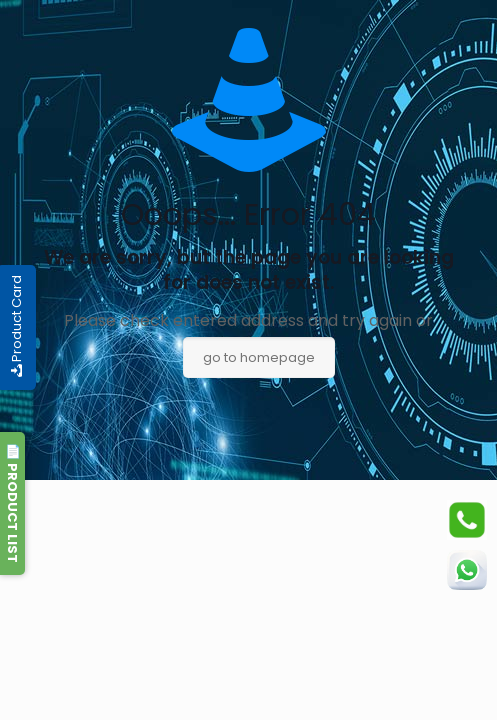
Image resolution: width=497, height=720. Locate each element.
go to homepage (259, 357)
